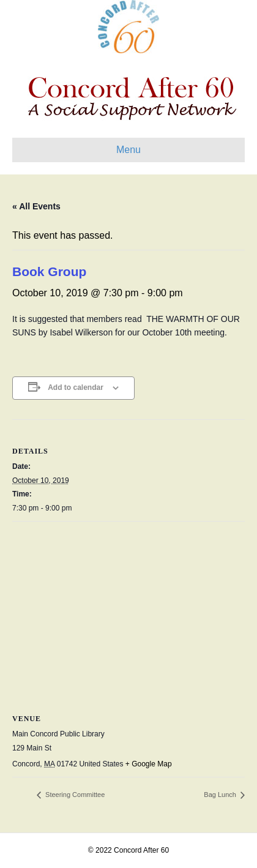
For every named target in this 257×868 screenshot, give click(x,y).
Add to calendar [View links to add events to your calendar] (76, 387)
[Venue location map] (128, 610)
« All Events (36, 206)
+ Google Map (149, 764)
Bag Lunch (221, 795)
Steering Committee (74, 795)
